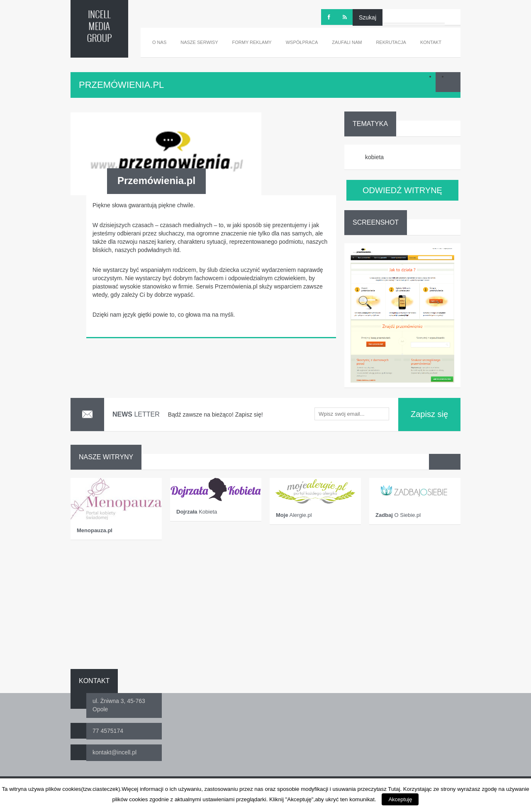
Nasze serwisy (199, 42)
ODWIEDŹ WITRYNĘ (402, 190)
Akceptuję (400, 799)
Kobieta (197, 512)
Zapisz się (429, 414)
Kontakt (431, 42)
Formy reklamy (252, 42)
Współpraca (302, 42)
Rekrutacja (391, 42)
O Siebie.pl (398, 515)
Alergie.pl (294, 515)
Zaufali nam (347, 42)
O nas (159, 42)
